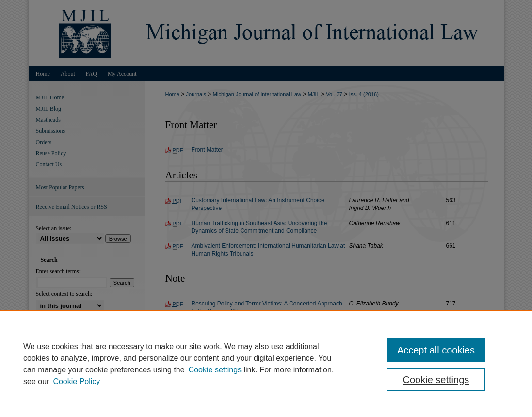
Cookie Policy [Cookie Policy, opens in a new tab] (76, 381)
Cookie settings (215, 370)
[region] (266, 364)
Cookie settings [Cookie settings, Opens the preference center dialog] (436, 380)
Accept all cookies (436, 350)
